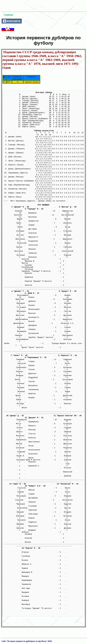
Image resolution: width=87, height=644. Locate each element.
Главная (8, 15)
